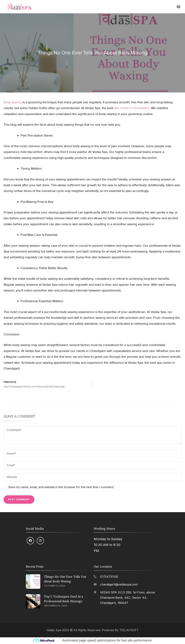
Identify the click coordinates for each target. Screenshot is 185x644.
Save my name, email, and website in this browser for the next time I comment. (61, 488)
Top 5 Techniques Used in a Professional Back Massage (64, 599)
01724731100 (109, 577)
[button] (178, 7)
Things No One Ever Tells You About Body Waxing (65, 579)
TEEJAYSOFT (129, 630)
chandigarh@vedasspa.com (119, 585)
